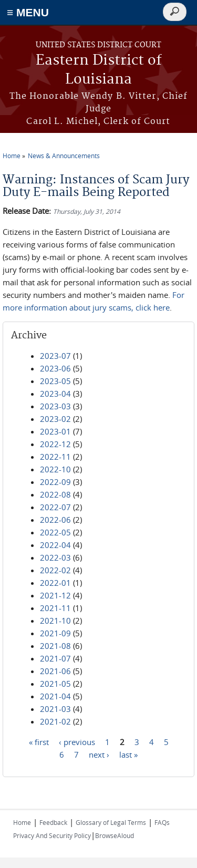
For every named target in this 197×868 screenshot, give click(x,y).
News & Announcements (64, 156)
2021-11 (55, 608)
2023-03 (55, 406)
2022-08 (55, 494)
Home (12, 156)
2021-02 (55, 721)
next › (99, 755)
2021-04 (55, 696)
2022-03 (55, 557)
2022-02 (55, 570)
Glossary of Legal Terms (111, 822)
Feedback (53, 822)
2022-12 (55, 444)
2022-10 (55, 469)
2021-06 (55, 671)
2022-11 (55, 457)
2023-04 (55, 394)
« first (39, 742)
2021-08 (55, 646)
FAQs (162, 822)
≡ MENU (28, 12)
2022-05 (55, 532)
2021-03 (55, 709)
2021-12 (55, 595)
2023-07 (55, 356)
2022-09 (55, 482)
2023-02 (55, 419)
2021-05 (55, 684)
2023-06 (55, 368)
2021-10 (55, 621)
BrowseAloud (115, 835)
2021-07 (55, 658)
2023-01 (55, 431)
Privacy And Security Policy (52, 835)
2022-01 (55, 583)
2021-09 (55, 633)
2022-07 (55, 507)
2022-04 (55, 545)
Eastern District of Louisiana (99, 70)
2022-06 (55, 520)
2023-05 (55, 381)
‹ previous (77, 742)
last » (128, 755)
